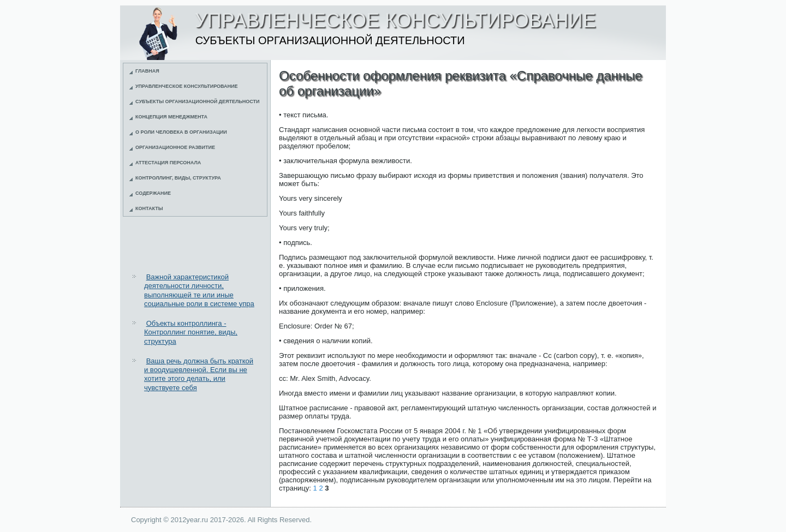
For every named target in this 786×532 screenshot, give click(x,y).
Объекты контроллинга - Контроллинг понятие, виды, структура (191, 332)
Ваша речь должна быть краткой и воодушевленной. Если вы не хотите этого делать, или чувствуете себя (199, 374)
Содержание (153, 193)
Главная (147, 71)
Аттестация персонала (168, 163)
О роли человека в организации (181, 132)
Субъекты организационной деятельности (198, 101)
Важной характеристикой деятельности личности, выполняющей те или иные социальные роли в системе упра (199, 290)
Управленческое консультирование (187, 86)
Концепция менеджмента (171, 117)
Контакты (149, 208)
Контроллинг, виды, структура (178, 178)
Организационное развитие (175, 147)
